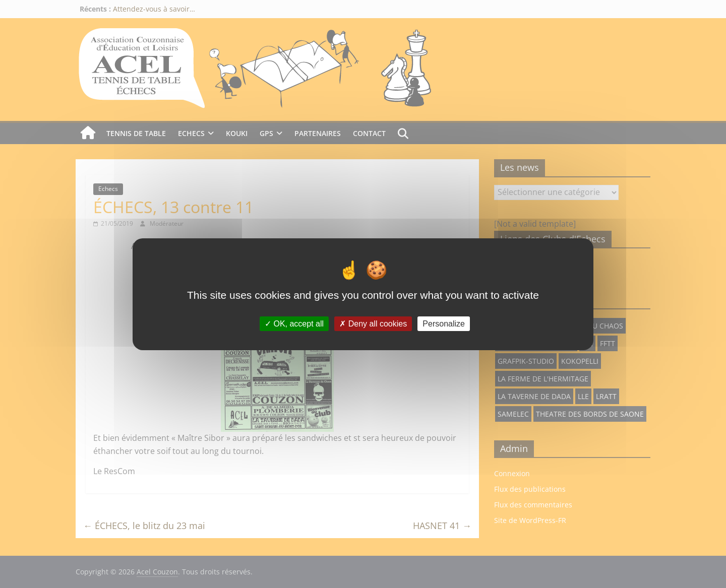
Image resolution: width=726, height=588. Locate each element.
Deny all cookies (373, 323)
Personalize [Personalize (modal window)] (444, 323)
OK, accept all (294, 323)
